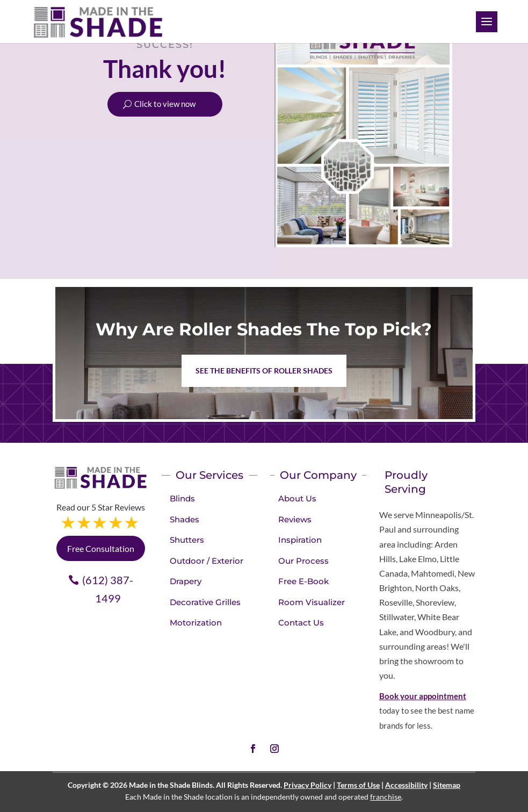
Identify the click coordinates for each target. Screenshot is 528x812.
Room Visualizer (312, 602)
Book (389, 696)
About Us (297, 498)
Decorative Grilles (205, 602)
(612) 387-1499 (108, 589)
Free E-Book (303, 581)
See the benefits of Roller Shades (264, 371)
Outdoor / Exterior (207, 561)
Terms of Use (358, 785)
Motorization (196, 623)
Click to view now (165, 105)
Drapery (186, 581)
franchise (386, 797)
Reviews (295, 519)
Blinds (182, 498)
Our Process (303, 561)
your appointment (433, 696)
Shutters (187, 540)
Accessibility (406, 785)
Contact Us (301, 623)
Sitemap (447, 785)
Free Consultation (101, 548)
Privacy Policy (308, 785)
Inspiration (300, 540)
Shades (185, 519)
